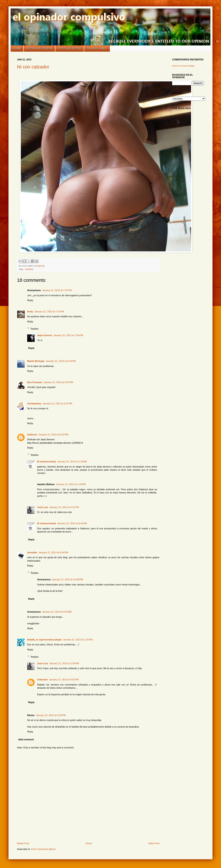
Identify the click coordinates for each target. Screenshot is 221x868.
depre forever (45, 335)
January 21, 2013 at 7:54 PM (68, 335)
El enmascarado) (47, 462)
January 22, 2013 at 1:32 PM (78, 640)
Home (17, 48)
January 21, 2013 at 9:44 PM (53, 552)
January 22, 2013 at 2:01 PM (64, 507)
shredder (32, 552)
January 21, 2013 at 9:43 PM (53, 435)
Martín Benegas (36, 361)
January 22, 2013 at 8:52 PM (64, 680)
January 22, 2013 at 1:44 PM (71, 484)
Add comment (26, 739)
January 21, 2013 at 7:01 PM (57, 290)
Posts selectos (70, 48)
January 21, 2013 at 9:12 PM (57, 404)
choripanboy (34, 404)
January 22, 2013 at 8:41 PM (72, 523)
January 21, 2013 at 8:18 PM (61, 361)
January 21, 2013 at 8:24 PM (58, 382)
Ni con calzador (33, 67)
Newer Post (23, 843)
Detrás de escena (40, 48)
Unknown (42, 680)
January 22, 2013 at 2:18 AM (72, 462)
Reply (30, 300)
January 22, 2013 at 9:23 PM (51, 715)
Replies (35, 329)
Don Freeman (35, 382)
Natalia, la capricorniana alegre (44, 640)
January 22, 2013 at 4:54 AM (57, 612)
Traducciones (97, 48)
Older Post (154, 843)
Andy (30, 312)
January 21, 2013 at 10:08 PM (68, 579)
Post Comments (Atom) (43, 849)
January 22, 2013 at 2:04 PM (64, 663)
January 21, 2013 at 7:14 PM (49, 312)
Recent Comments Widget (183, 66)
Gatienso (32, 435)
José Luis (43, 507)
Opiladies (29, 269)
